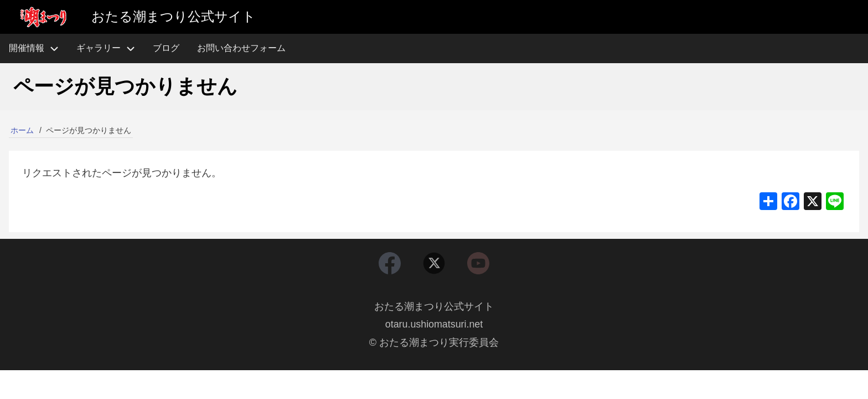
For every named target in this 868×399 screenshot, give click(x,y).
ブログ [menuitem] (166, 48)
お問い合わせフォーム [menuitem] (241, 48)
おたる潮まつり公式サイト (434, 307)
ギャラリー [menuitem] (99, 48)
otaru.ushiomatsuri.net (434, 325)
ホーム (22, 130)
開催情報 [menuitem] (38, 48)
